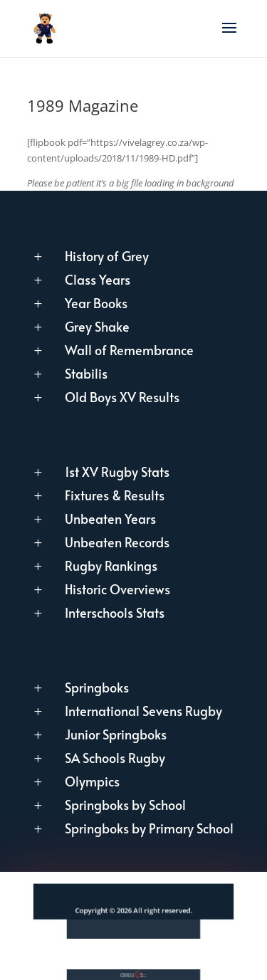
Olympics (92, 781)
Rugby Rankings (111, 565)
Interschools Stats (115, 612)
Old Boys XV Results (122, 397)
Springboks (97, 687)
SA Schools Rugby (115, 758)
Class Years (98, 279)
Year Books (96, 303)
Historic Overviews (117, 589)
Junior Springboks (116, 734)
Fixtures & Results (115, 495)
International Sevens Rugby (143, 711)
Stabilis (86, 373)
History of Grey (107, 256)
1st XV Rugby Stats (117, 471)
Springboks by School (125, 805)
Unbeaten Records (117, 542)
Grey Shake (97, 326)
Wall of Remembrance (129, 350)
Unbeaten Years (110, 518)
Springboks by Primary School (149, 828)
